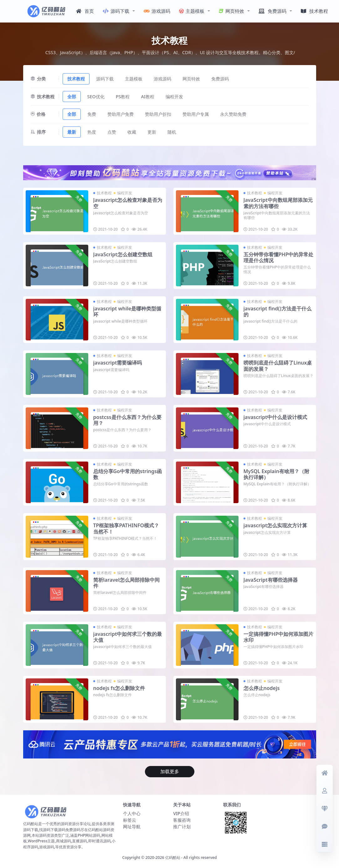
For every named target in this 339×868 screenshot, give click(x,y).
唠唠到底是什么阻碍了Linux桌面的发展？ (278, 366)
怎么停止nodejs (262, 688)
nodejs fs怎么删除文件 (119, 688)
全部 (72, 97)
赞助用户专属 (196, 114)
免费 (92, 114)
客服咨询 (182, 820)
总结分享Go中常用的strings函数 (128, 474)
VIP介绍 (181, 813)
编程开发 (174, 97)
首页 (85, 11)
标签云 (130, 820)
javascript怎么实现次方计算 (275, 525)
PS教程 (123, 97)
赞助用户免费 (121, 114)
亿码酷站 (173, 858)
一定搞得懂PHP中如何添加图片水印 (279, 637)
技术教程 (314, 11)
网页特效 (231, 11)
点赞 (112, 132)
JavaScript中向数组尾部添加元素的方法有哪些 (278, 203)
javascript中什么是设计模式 (275, 417)
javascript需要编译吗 (118, 363)
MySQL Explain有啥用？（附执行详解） (276, 474)
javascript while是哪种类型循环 (127, 311)
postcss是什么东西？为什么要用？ (127, 420)
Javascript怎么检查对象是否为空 (128, 203)
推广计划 (182, 827)
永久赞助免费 (233, 114)
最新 (72, 132)
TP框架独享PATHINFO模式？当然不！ (126, 528)
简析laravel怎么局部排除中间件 (127, 583)
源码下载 (116, 11)
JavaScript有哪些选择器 (271, 580)
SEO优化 (96, 97)
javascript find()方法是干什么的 (277, 311)
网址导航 (132, 827)
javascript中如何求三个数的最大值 (128, 637)
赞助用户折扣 (158, 114)
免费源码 (272, 11)
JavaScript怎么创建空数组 (123, 254)
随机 (172, 132)
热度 (92, 132)
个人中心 (132, 813)
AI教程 (148, 97)
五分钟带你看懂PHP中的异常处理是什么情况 (279, 257)
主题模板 (192, 11)
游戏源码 (157, 11)
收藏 (132, 132)
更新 (152, 132)
